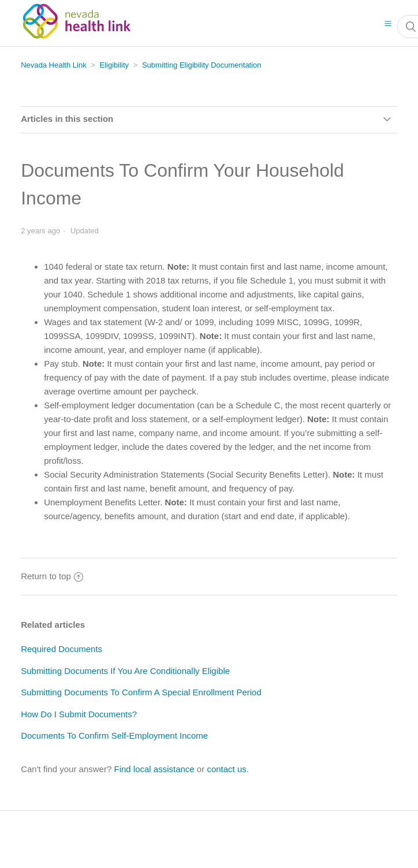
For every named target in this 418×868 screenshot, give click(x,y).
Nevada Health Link (53, 65)
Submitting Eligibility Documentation (202, 65)
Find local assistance (154, 769)
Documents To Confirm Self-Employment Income (114, 735)
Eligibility (115, 65)
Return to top (52, 576)
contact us (226, 769)
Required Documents (61, 649)
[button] (388, 23)
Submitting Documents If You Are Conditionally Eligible (125, 671)
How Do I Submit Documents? (79, 714)
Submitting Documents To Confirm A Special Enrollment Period (141, 692)
